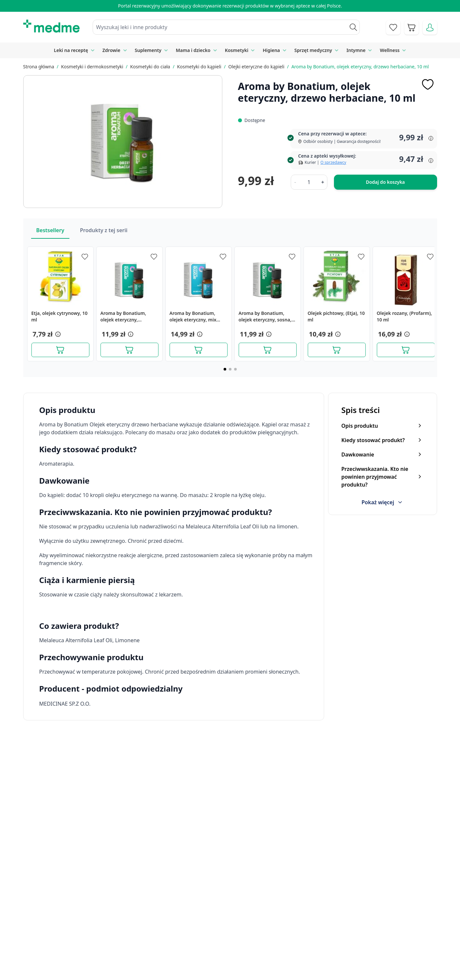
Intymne (356, 50)
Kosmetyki (237, 50)
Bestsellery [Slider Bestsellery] (50, 230)
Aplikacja (232, 967)
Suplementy (148, 50)
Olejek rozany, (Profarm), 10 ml (405, 316)
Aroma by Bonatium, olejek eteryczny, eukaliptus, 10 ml (123, 317)
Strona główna (39, 67)
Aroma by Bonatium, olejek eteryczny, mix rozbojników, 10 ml (193, 317)
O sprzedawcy (333, 162)
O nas (155, 952)
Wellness (390, 50)
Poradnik (232, 922)
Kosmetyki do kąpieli (199, 67)
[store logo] (51, 26)
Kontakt (157, 922)
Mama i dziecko (193, 50)
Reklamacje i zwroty (354, 937)
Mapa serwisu (238, 937)
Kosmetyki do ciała (150, 67)
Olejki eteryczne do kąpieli (256, 67)
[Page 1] (225, 369)
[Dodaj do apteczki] (428, 84)
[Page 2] (230, 369)
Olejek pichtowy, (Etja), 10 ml (336, 316)
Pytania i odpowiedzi (246, 952)
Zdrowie (111, 50)
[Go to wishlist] (393, 27)
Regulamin (161, 937)
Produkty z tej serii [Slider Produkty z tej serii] (104, 230)
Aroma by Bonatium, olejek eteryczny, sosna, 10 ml (265, 317)
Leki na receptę (71, 50)
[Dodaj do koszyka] (60, 350)
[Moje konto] (430, 27)
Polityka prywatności (355, 922)
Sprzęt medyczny (313, 50)
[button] (57, 334)
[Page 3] (235, 369)
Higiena (271, 50)
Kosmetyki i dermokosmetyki (92, 67)
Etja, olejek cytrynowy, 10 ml (60, 316)
